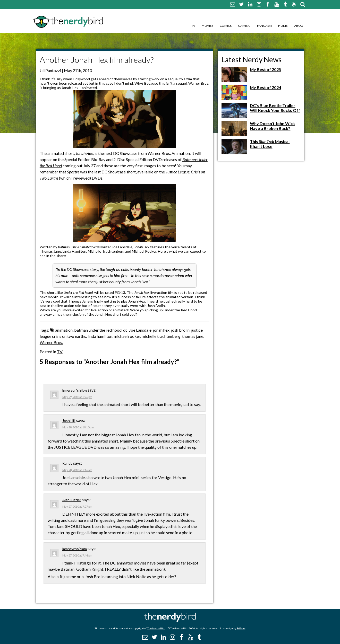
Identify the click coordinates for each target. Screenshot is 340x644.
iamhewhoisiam (75, 549)
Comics (226, 26)
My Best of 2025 (265, 69)
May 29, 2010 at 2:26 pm (77, 397)
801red (241, 628)
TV (193, 26)
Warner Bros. (51, 342)
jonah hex (161, 330)
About (300, 26)
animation (64, 330)
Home (283, 26)
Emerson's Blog (75, 390)
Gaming (244, 26)
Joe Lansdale (140, 330)
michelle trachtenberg (161, 336)
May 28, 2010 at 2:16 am (77, 470)
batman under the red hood (98, 330)
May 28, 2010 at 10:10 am (78, 427)
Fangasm (264, 26)
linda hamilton (100, 336)
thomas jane (193, 336)
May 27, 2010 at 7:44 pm (77, 555)
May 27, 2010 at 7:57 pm (77, 506)
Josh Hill (69, 421)
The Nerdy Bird (156, 628)
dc (125, 330)
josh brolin (180, 330)
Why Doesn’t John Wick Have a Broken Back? (272, 126)
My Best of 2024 (265, 87)
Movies (207, 26)
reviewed (82, 178)
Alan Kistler (72, 500)
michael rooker (127, 336)
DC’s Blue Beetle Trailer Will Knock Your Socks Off (275, 108)
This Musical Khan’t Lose (270, 144)
